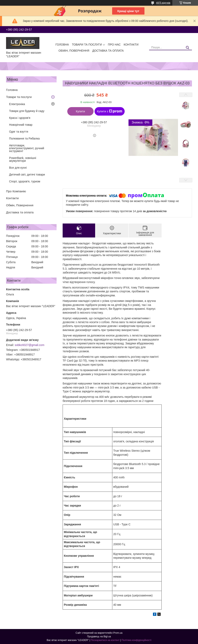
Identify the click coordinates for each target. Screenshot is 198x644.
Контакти (131, 45)
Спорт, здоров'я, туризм (25, 181)
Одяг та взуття (19, 132)
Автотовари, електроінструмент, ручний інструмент (27, 148)
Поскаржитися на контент (105, 640)
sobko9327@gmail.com (30, 345)
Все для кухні (18, 168)
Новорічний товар (21, 125)
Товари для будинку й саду (27, 111)
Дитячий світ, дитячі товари (27, 175)
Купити (81, 111)
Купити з (110, 111)
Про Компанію (16, 191)
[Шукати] (187, 48)
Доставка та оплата (108, 51)
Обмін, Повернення (74, 51)
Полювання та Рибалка (24, 138)
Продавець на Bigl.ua (99, 637)
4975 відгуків (163, 3)
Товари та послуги (87, 45)
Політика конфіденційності (136, 640)
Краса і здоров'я (20, 118)
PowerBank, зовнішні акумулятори (23, 159)
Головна (62, 45)
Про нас (114, 45)
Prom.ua (118, 633)
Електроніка (17, 104)
